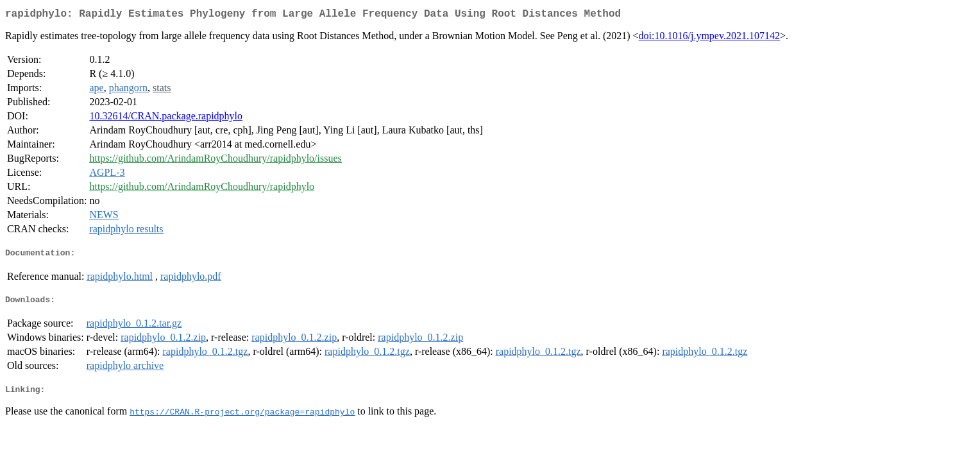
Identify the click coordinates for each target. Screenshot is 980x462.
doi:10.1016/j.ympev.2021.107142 (709, 38)
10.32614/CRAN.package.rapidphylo (166, 118)
